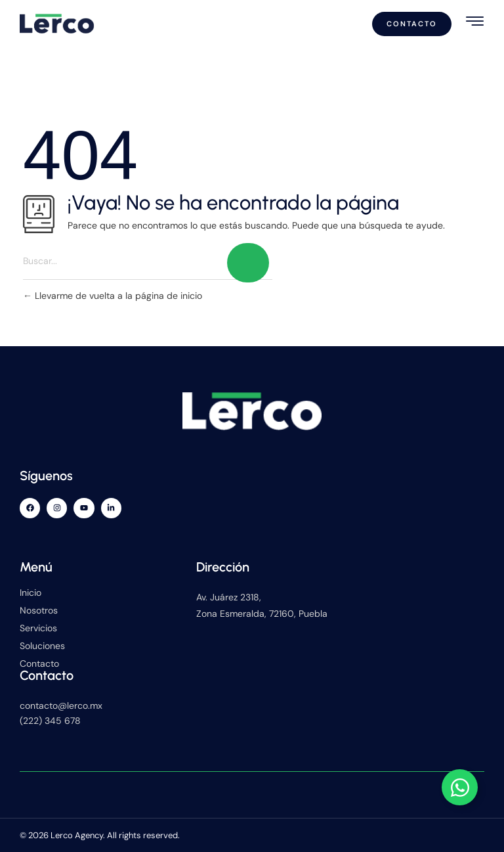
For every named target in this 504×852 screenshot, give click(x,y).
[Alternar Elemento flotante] (460, 787)
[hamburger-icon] (475, 21)
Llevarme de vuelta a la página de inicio (113, 296)
